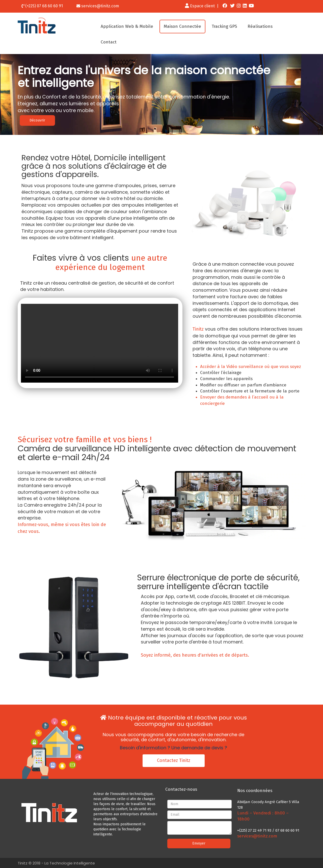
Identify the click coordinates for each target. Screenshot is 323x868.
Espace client (200, 6)
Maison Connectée (182, 26)
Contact (109, 42)
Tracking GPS (224, 26)
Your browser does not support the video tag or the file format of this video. (100, 343)
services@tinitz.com (100, 6)
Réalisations (260, 26)
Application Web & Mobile (127, 26)
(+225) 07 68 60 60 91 (44, 6)
